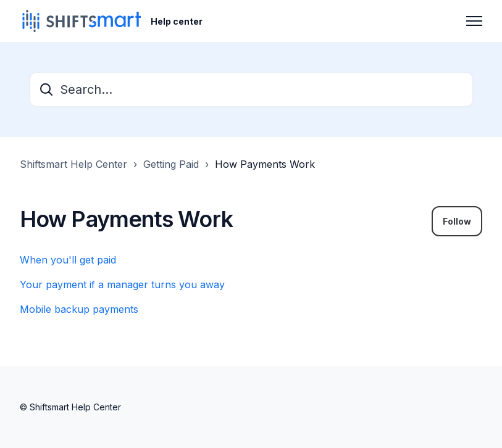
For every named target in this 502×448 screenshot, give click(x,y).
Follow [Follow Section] (457, 221)
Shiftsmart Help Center (73, 164)
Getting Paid (171, 164)
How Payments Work (265, 164)
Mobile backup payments (79, 309)
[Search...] (251, 89)
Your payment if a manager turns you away (122, 284)
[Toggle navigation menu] (474, 21)
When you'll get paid (68, 260)
